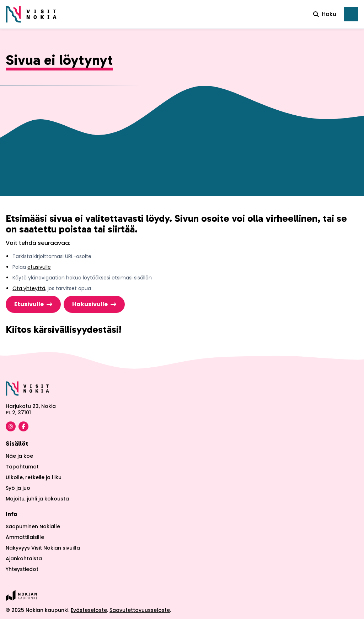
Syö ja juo (18, 488)
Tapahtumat (22, 467)
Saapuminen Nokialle (33, 526)
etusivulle (39, 267)
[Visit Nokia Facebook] (23, 426)
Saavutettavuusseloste (140, 610)
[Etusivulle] (31, 14)
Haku (325, 14)
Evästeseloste (89, 610)
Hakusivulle (90, 304)
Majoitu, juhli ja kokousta (37, 499)
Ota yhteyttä (29, 288)
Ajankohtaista (24, 558)
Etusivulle (29, 304)
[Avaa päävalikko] (351, 14)
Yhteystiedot (22, 569)
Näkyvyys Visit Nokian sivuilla (43, 548)
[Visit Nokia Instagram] (11, 426)
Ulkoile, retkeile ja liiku (34, 477)
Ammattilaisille (25, 537)
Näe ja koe (19, 456)
